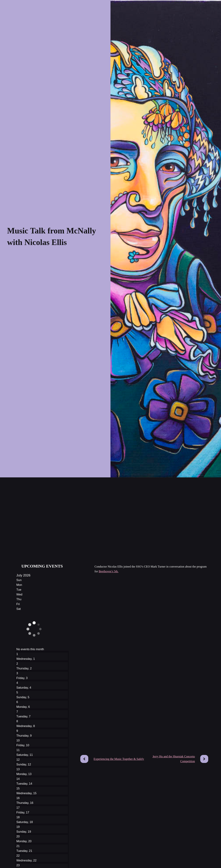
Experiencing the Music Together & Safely (119, 759)
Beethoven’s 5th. (108, 571)
